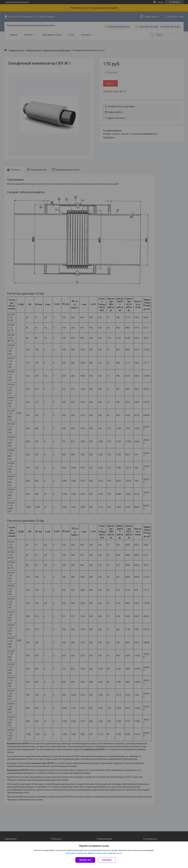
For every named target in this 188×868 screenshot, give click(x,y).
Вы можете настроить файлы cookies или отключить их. (93, 853)
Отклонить (107, 860)
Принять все (85, 860)
